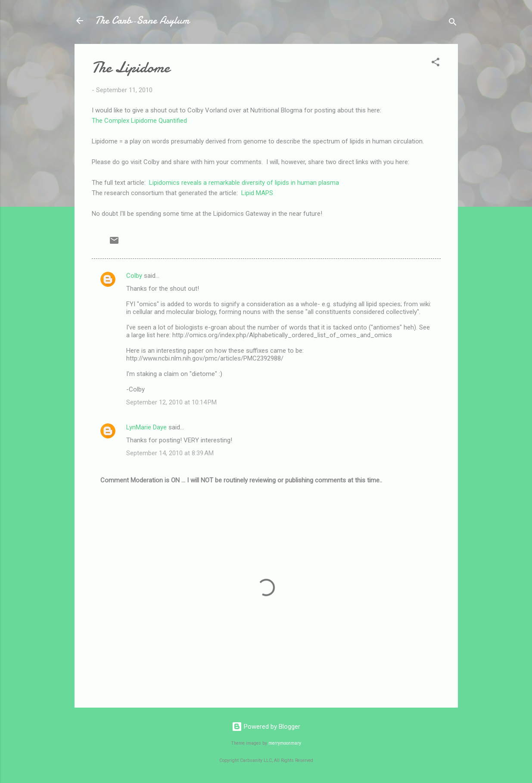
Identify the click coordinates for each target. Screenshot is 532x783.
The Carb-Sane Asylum (142, 20)
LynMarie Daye (146, 427)
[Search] (453, 23)
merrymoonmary (285, 743)
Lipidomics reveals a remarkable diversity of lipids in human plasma (244, 183)
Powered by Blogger (266, 727)
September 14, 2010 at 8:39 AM (170, 453)
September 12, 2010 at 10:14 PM (171, 402)
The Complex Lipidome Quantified (139, 121)
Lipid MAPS (257, 193)
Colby (134, 276)
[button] (436, 64)
